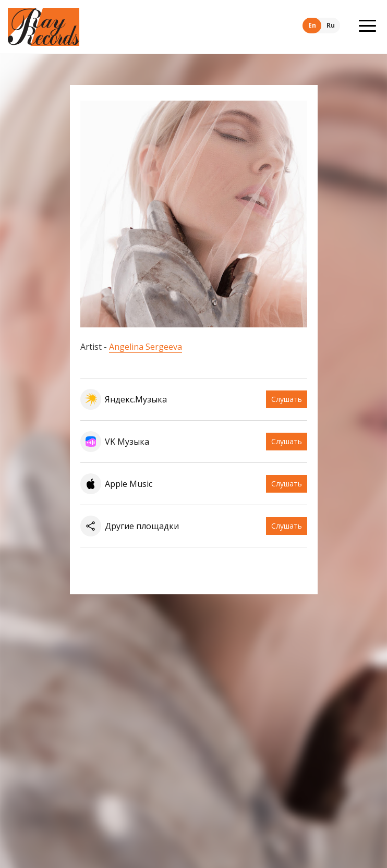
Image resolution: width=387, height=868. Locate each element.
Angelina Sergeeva (146, 347)
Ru (331, 25)
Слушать (287, 399)
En (312, 25)
